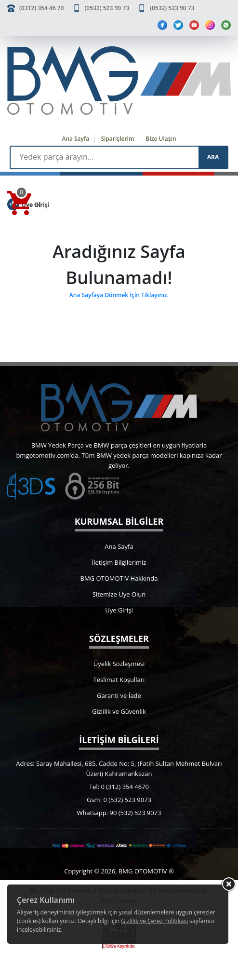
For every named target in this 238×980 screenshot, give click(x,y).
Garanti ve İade (119, 695)
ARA (213, 157)
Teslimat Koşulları (119, 680)
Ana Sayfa (75, 139)
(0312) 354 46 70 (41, 8)
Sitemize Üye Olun (119, 594)
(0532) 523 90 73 (107, 8)
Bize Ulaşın (161, 139)
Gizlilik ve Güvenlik (119, 711)
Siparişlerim (117, 139)
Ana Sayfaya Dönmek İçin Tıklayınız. (119, 295)
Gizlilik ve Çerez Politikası (154, 921)
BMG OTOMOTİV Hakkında (119, 578)
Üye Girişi (119, 610)
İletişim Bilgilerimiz (119, 562)
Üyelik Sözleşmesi (119, 664)
